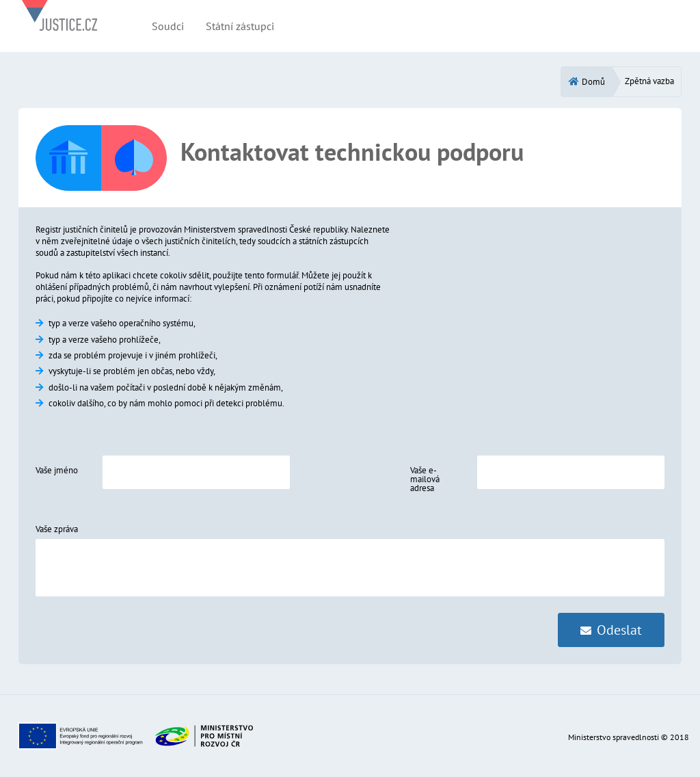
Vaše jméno (57, 470)
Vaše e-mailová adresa (425, 479)
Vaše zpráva (57, 529)
